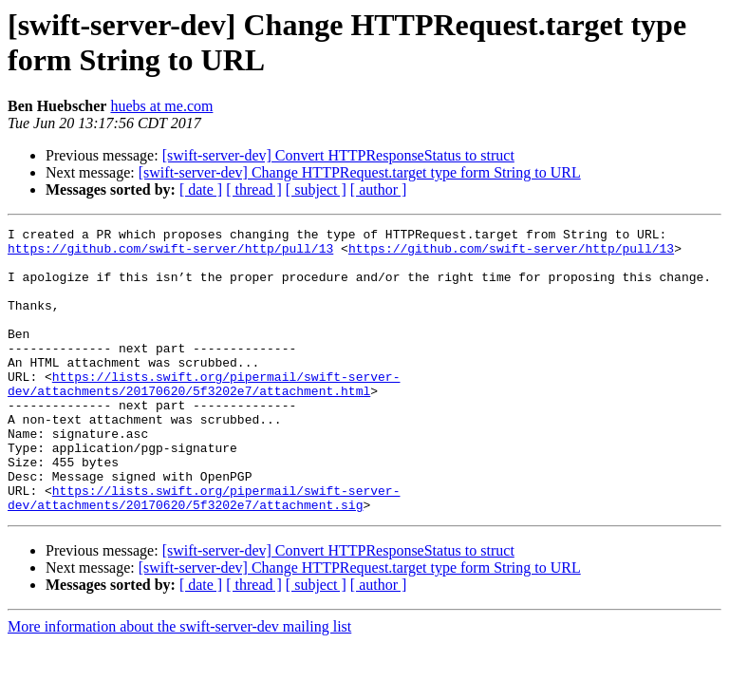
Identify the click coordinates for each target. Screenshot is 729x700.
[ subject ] (316, 189)
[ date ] (201, 189)
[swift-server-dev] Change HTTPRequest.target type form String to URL (360, 172)
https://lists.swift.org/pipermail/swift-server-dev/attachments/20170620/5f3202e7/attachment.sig (204, 553)
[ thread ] (254, 189)
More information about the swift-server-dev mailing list (179, 683)
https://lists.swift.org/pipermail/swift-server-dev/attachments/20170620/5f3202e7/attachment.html (204, 416)
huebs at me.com (161, 106)
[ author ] (379, 189)
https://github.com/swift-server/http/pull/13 (170, 254)
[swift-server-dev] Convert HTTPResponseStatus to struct (338, 155)
